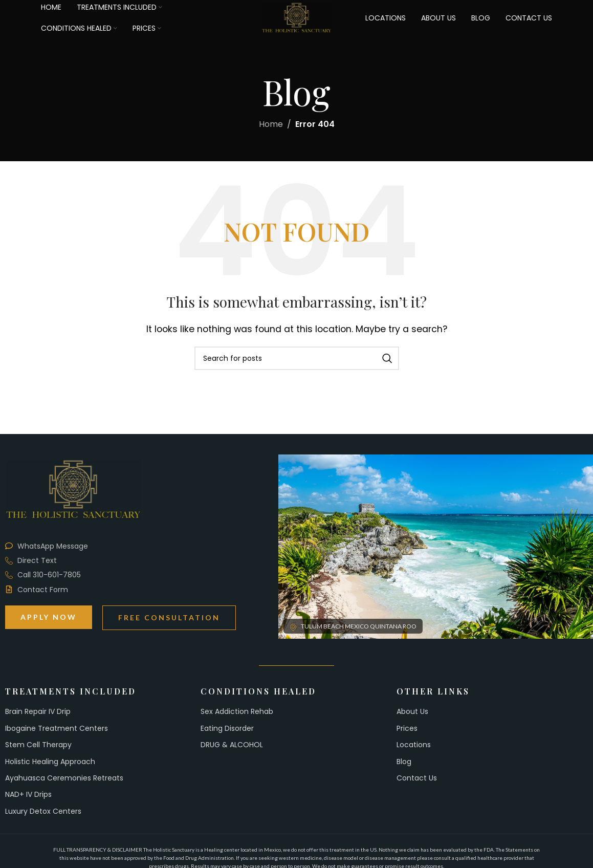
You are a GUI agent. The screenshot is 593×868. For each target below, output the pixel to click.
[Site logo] (297, 19)
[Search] (297, 358)
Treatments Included (71, 691)
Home (271, 124)
